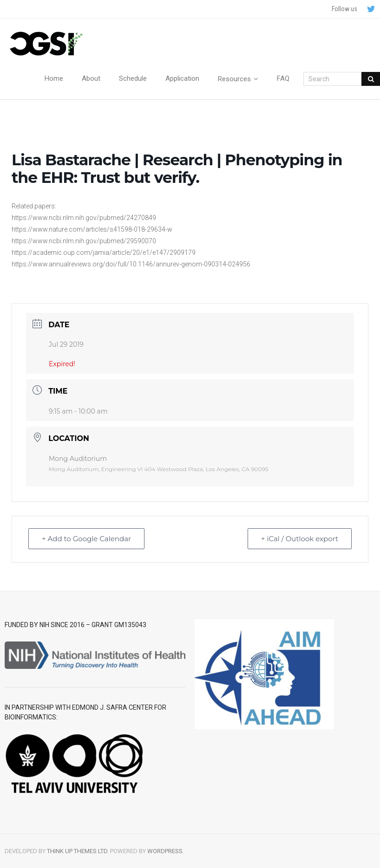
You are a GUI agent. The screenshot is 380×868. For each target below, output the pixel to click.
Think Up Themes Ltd (77, 851)
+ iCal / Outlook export (300, 539)
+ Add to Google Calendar (86, 539)
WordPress (165, 851)
